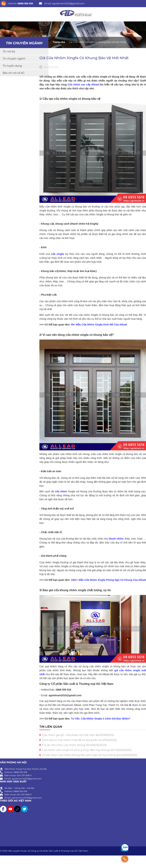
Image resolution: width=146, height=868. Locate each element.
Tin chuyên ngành (24, 43)
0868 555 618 (25, 3)
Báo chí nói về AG (14, 73)
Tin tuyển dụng (12, 66)
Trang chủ (59, 42)
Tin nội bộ (9, 51)
